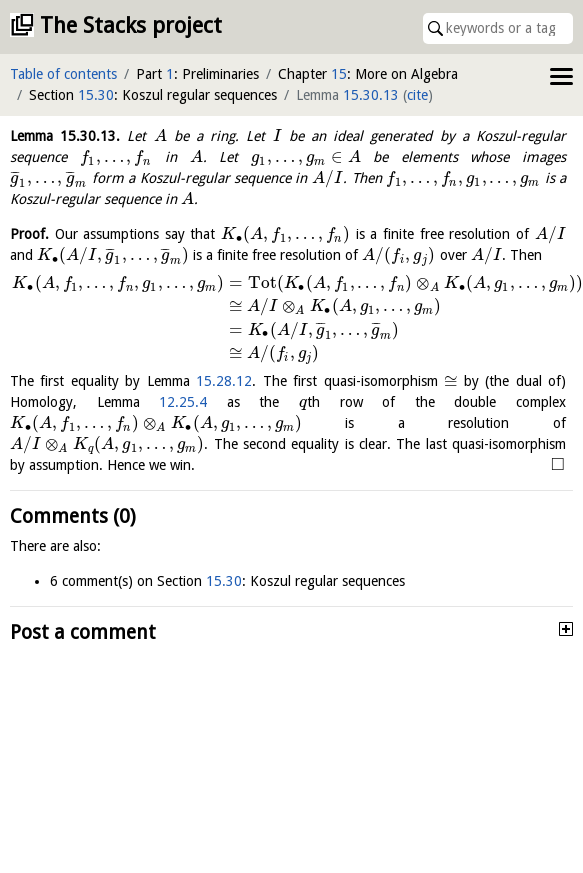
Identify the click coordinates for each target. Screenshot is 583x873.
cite (417, 95)
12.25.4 (183, 402)
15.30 (96, 95)
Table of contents (63, 74)
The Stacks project (131, 25)
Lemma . (65, 136)
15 (339, 74)
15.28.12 (224, 381)
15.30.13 (371, 95)
